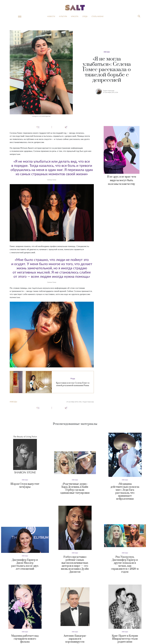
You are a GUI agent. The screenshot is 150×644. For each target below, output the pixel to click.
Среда (85, 16)
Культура (63, 16)
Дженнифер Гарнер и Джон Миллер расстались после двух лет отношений (25, 564)
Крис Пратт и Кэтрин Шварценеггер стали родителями (125, 639)
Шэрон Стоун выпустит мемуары (25, 485)
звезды (14, 402)
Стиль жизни (97, 16)
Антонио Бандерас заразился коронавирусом (75, 639)
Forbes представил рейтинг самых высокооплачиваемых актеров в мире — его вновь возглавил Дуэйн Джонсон (75, 564)
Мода (73, 379)
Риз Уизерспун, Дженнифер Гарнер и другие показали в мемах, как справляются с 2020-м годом (125, 564)
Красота (75, 16)
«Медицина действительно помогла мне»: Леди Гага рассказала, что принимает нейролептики (125, 491)
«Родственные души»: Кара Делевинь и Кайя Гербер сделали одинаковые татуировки (75, 488)
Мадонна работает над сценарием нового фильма (25, 639)
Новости (51, 16)
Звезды (107, 52)
